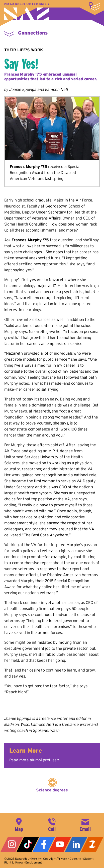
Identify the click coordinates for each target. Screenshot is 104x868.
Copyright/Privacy (55, 859)
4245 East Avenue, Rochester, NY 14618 (19, 824)
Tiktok (28, 844)
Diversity (75, 859)
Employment (33, 862)
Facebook (44, 844)
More (94, 6)
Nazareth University (27, 11)
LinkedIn (76, 844)
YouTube (60, 844)
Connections (33, 33)
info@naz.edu (85, 824)
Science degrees (52, 790)
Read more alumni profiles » (34, 760)
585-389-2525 (52, 824)
